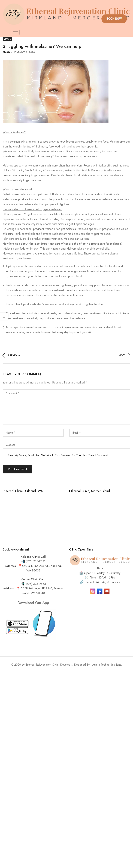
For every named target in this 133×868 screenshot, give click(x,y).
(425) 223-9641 (36, 561)
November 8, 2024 (24, 52)
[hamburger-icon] (16, 32)
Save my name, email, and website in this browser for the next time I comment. (58, 455)
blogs (7, 39)
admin (6, 52)
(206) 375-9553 (36, 584)
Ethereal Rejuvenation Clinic (42, 665)
